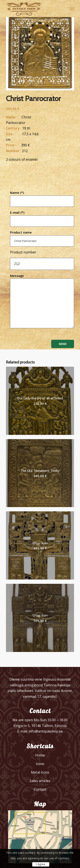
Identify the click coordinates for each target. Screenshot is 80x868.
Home (40, 755)
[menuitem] (72, 9)
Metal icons (40, 772)
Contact (40, 789)
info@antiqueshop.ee (46, 731)
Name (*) (42, 199)
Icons (40, 764)
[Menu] (72, 9)
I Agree (41, 864)
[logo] (33, 9)
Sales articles (40, 781)
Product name (42, 238)
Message (42, 301)
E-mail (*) (42, 218)
